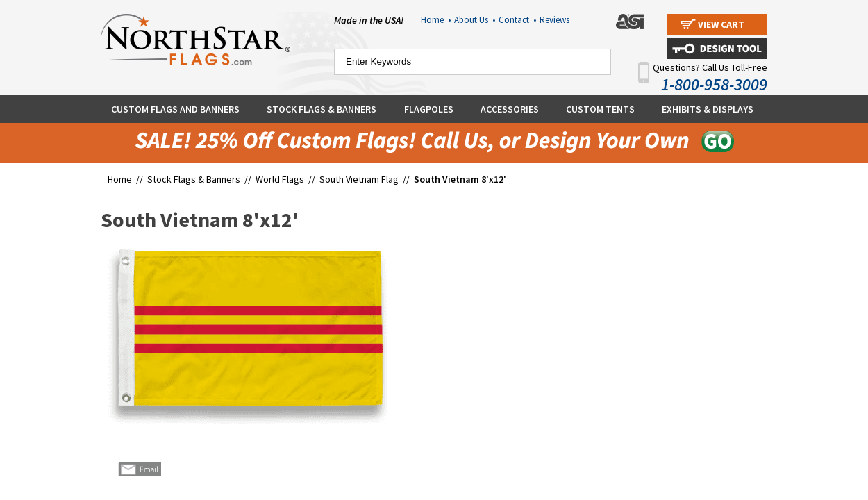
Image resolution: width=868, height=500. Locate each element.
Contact (517, 20)
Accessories (510, 109)
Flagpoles (429, 109)
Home (436, 20)
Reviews (554, 20)
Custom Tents (600, 109)
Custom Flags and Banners (175, 109)
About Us (475, 20)
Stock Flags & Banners (322, 109)
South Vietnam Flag (359, 179)
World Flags (280, 179)
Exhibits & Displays (708, 109)
